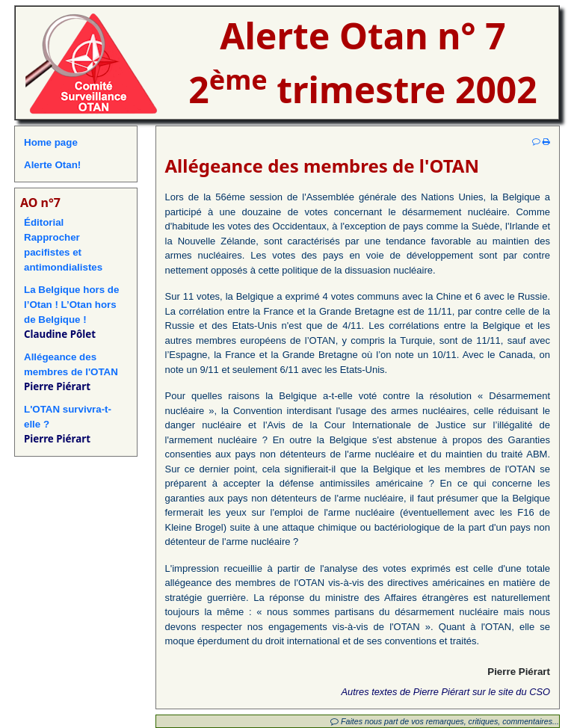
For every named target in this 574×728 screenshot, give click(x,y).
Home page (51, 142)
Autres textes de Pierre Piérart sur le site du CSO (446, 692)
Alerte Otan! (52, 165)
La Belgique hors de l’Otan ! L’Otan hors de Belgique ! (71, 305)
